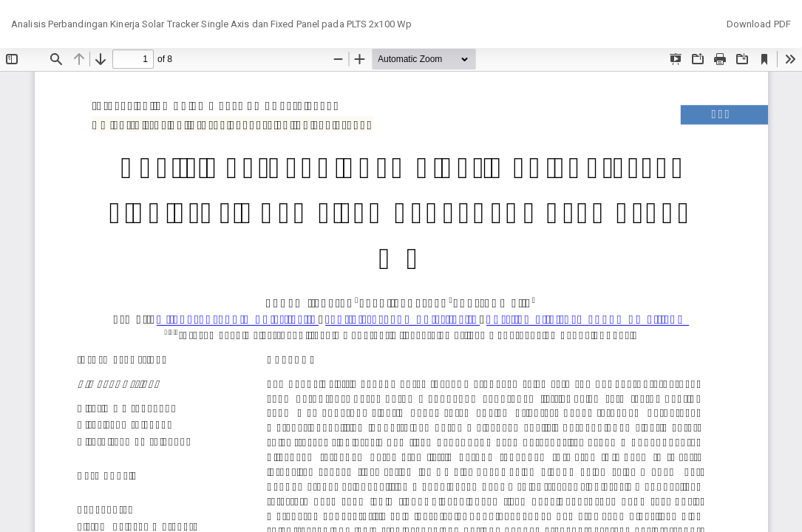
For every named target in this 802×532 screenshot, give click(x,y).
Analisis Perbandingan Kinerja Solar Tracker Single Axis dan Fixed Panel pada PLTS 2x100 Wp (211, 24)
